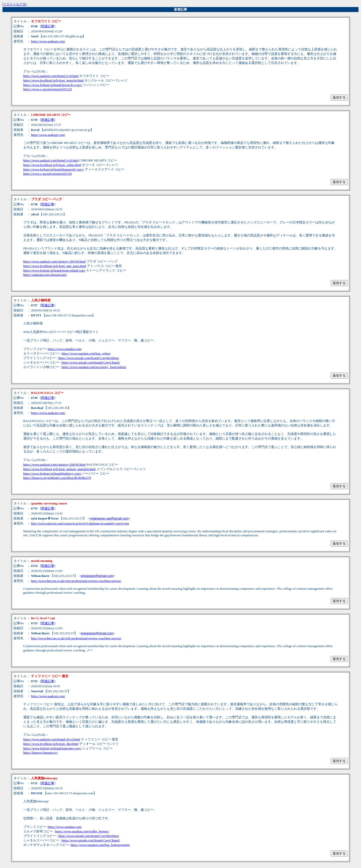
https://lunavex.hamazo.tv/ (41, 753)
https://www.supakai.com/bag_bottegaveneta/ (100, 845)
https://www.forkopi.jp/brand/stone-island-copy (54, 270)
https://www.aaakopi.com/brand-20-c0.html (52, 739)
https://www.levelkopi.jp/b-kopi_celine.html (52, 165)
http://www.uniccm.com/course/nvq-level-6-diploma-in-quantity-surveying (80, 523)
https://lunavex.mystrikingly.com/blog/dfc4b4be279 (57, 478)
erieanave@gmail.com (97, 576)
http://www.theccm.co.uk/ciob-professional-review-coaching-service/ (76, 581)
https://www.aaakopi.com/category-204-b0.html (55, 261)
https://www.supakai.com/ (65, 349)
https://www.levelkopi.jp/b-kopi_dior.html (51, 744)
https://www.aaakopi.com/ (48, 41)
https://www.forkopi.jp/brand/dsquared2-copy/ (54, 169)
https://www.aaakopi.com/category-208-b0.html (55, 464)
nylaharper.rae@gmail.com (109, 518)
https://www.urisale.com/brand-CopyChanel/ (91, 362)
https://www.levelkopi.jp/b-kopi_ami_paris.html (55, 266)
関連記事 (48, 26)
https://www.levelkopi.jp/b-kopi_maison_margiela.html (60, 469)
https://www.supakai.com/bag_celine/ (86, 353)
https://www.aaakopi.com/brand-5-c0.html (51, 160)
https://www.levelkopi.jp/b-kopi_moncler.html (54, 80)
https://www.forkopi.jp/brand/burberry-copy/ (53, 473)
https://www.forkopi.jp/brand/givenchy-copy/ (53, 85)
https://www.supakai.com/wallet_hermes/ (82, 831)
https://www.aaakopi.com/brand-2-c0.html (51, 76)
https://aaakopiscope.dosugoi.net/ (45, 275)
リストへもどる (14, 4)
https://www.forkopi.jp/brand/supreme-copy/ (52, 748)
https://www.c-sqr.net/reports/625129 (48, 89)
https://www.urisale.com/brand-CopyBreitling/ (89, 358)
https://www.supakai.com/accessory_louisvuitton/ (94, 367)
